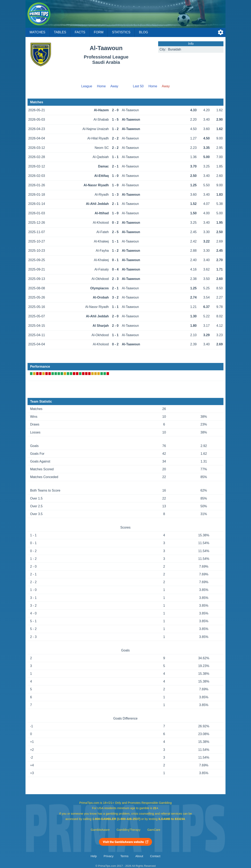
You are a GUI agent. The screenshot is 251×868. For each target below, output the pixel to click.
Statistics (121, 32)
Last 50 (138, 86)
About (139, 856)
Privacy (109, 856)
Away (114, 86)
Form (99, 32)
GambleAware (100, 830)
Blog (143, 32)
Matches (37, 32)
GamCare (154, 830)
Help (94, 856)
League (87, 86)
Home (101, 86)
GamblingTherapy (128, 830)
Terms (124, 856)
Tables (60, 32)
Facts (80, 32)
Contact (155, 856)
